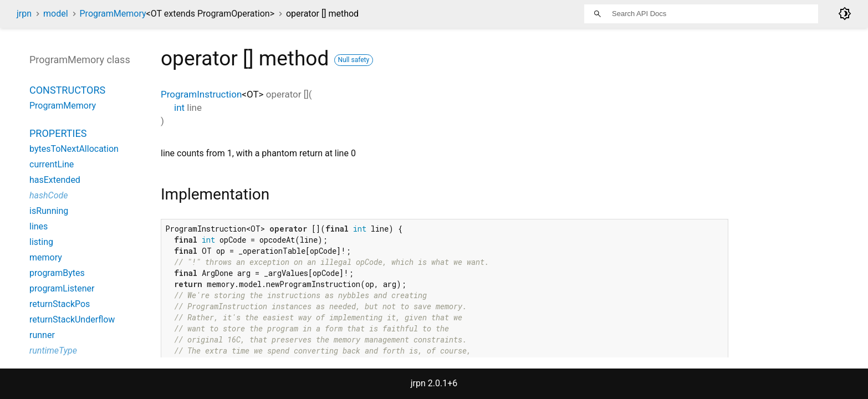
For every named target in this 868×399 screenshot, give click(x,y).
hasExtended (55, 180)
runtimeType (53, 351)
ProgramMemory (177, 14)
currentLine (52, 164)
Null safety (354, 60)
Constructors (67, 90)
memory (46, 257)
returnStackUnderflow (72, 319)
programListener (62, 288)
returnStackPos (60, 304)
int (179, 108)
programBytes (57, 273)
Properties (58, 133)
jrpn (24, 14)
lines (39, 226)
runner (42, 335)
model (56, 14)
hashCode (48, 195)
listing (41, 242)
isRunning (49, 211)
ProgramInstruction (201, 94)
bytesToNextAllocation (74, 149)
